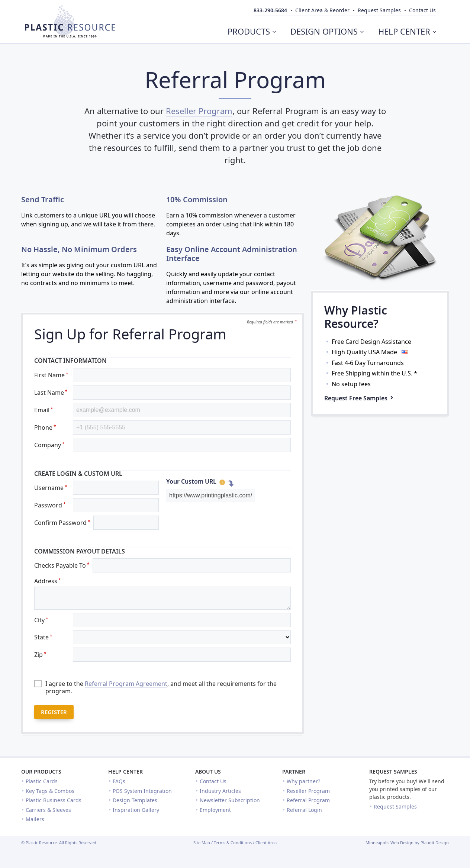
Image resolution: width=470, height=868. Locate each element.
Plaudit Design (435, 843)
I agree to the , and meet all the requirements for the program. (161, 687)
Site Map (202, 843)
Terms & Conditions (233, 843)
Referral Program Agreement (126, 684)
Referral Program (308, 800)
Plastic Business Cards (54, 800)
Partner (294, 772)
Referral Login (304, 810)
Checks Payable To (62, 565)
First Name (51, 375)
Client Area (266, 843)
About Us (208, 772)
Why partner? (303, 781)
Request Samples (393, 772)
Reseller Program (199, 111)
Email (44, 410)
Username (51, 488)
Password (50, 505)
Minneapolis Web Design (389, 843)
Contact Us (213, 781)
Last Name (51, 393)
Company (49, 445)
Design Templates (135, 800)
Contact (422, 10)
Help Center (125, 772)
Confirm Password (62, 523)
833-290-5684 (270, 10)
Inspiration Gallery (136, 810)
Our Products (41, 772)
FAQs (119, 781)
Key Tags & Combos (50, 791)
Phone (45, 427)
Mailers (35, 819)
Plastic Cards (42, 781)
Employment (215, 810)
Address (48, 581)
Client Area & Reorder (322, 10)
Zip (40, 655)
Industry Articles (220, 791)
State (43, 637)
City (41, 620)
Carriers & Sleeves (48, 810)
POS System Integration (142, 791)
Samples (379, 10)
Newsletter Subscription (230, 800)
